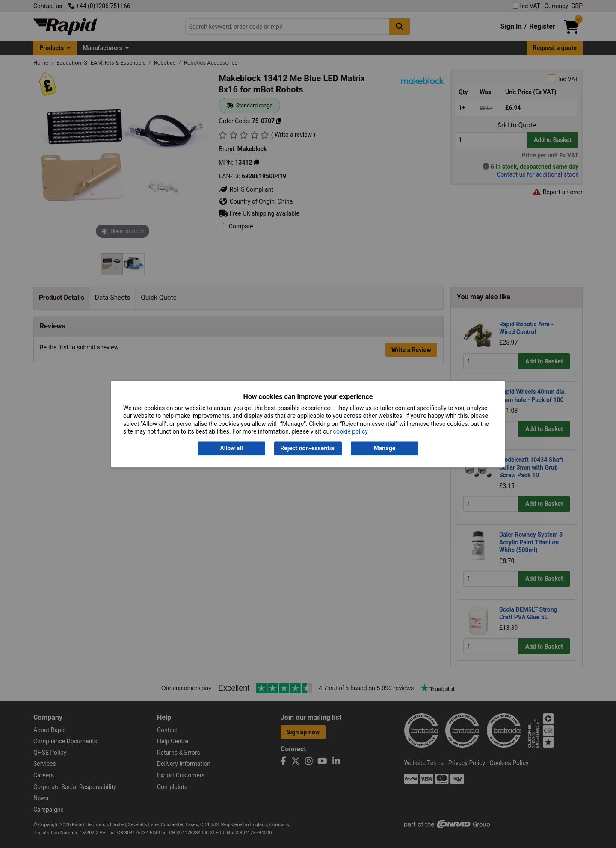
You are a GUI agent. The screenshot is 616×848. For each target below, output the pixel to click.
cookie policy (351, 431)
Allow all (231, 449)
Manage (385, 449)
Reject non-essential (308, 449)
